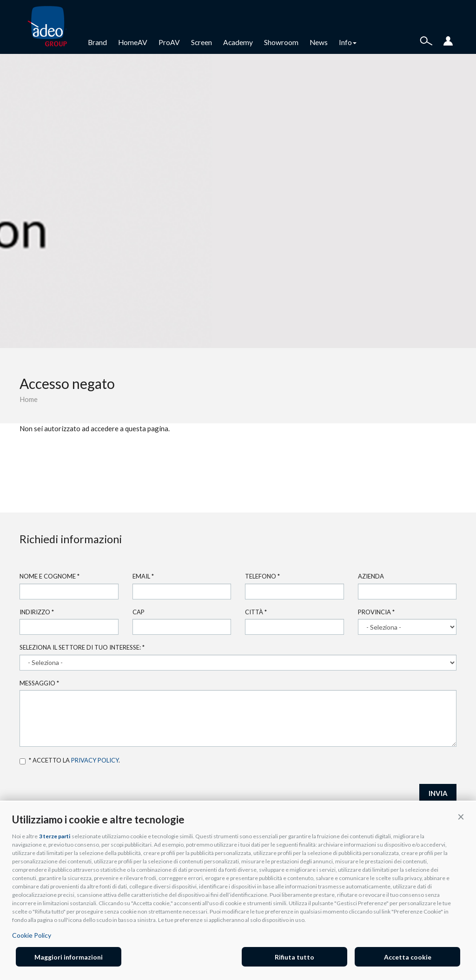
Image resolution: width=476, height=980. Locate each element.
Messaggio (39, 683)
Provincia (376, 612)
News (319, 42)
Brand (97, 42)
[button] (461, 817)
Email (143, 576)
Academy (238, 42)
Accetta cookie (408, 957)
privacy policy (95, 760)
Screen (202, 42)
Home (29, 399)
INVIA (438, 793)
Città (256, 612)
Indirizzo (37, 612)
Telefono (262, 576)
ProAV (169, 42)
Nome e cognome (50, 576)
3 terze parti (55, 836)
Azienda (371, 576)
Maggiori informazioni (69, 957)
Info (348, 42)
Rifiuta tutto (294, 957)
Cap (139, 612)
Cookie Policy (32, 935)
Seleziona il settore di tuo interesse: (82, 647)
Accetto (23, 761)
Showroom (281, 42)
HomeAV (133, 42)
